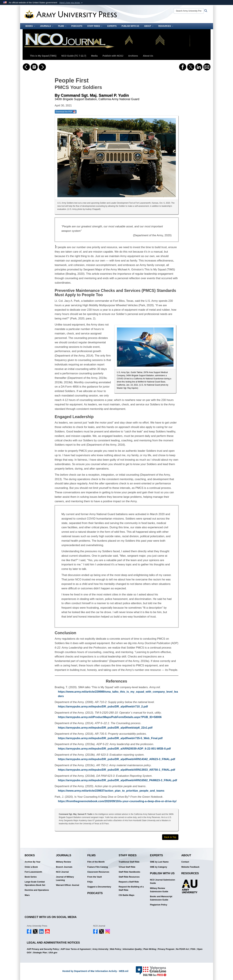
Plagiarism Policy (159, 905)
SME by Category (159, 867)
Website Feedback (190, 867)
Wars (27, 895)
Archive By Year (33, 862)
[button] (71, 3)
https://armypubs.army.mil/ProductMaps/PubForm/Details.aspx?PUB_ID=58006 (110, 717)
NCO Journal (62, 872)
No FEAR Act (182, 949)
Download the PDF (66, 112)
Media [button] (94, 56)
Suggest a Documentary (99, 887)
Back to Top (170, 837)
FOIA (193, 949)
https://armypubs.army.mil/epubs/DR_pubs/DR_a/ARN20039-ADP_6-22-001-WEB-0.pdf (114, 749)
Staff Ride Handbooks (130, 872)
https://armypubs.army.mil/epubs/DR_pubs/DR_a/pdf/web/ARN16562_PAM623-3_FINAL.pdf (118, 780)
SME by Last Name (159, 862)
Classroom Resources (98, 872)
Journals (47, 26)
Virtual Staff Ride (127, 867)
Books (30, 26)
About (149, 26)
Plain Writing (150, 949)
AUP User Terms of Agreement (76, 949)
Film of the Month (96, 862)
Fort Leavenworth (33, 872)
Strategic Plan (40, 953)
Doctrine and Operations (37, 890)
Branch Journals (64, 867)
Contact (185, 862)
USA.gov (53, 953)
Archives (133, 56)
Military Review (64, 862)
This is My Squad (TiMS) (43, 56)
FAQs (90, 882)
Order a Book (31, 867)
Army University (100, 949)
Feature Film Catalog (98, 867)
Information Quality (132, 949)
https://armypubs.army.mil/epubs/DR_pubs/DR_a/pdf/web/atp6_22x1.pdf (105, 728)
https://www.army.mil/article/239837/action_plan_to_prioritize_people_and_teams (111, 791)
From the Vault (95, 877)
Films (62, 26)
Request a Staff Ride (129, 882)
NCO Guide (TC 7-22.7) (74, 56)
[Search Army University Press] (189, 11)
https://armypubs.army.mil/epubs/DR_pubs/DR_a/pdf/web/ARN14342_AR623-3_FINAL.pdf (117, 759)
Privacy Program (166, 949)
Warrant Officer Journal (68, 885)
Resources (166, 26)
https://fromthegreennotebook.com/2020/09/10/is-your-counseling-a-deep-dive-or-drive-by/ (117, 801)
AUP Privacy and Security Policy (43, 949)
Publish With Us (130, 26)
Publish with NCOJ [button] (113, 56)
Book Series (31, 877)
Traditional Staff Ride (129, 862)
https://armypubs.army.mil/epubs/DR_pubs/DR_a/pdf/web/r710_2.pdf (103, 707)
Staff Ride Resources (129, 877)
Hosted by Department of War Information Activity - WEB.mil (95, 971)
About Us (148, 56)
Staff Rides (95, 26)
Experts (112, 26)
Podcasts (77, 26)
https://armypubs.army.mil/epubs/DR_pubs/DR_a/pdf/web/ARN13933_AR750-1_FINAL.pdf (117, 770)
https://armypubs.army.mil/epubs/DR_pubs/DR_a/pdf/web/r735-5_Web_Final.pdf (110, 738)
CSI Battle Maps (127, 895)
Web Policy (116, 949)
